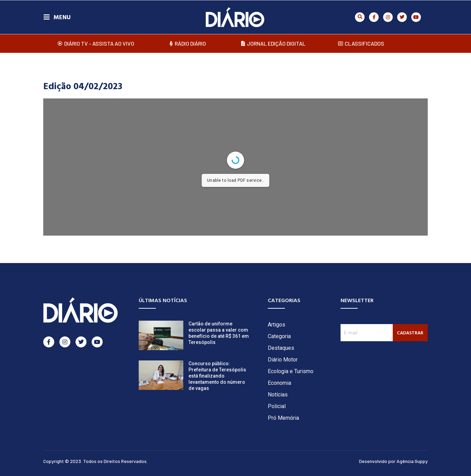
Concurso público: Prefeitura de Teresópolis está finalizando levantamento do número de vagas (217, 376)
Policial (277, 406)
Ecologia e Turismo (291, 371)
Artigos (277, 325)
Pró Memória (283, 418)
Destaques (281, 348)
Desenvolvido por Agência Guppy (393, 461)
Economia (279, 383)
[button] (360, 17)
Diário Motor (283, 360)
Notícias (278, 395)
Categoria (279, 336)
